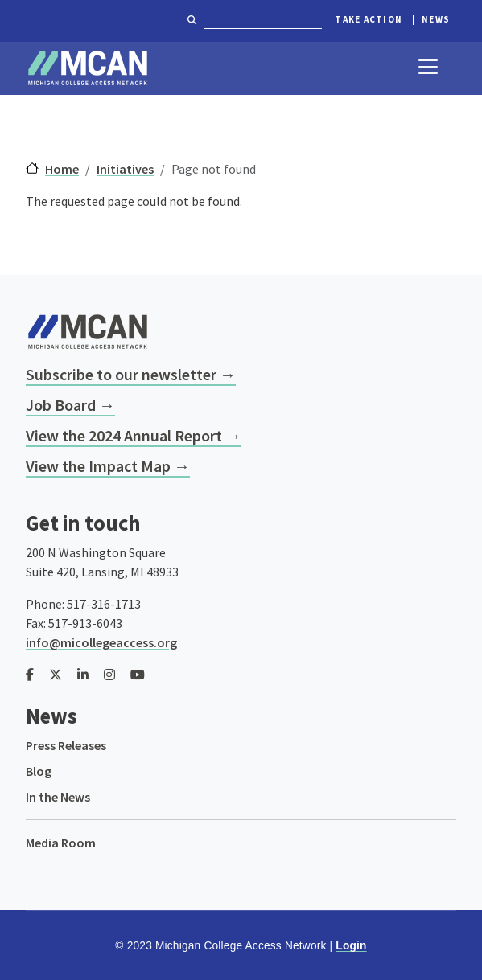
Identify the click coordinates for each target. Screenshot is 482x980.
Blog (39, 771)
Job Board (61, 405)
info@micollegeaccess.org (101, 642)
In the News (58, 797)
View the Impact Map (98, 466)
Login (351, 946)
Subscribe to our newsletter (121, 374)
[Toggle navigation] (428, 67)
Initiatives (125, 169)
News (436, 19)
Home (62, 169)
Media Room (61, 843)
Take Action (369, 19)
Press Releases (66, 745)
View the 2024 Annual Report (124, 435)
